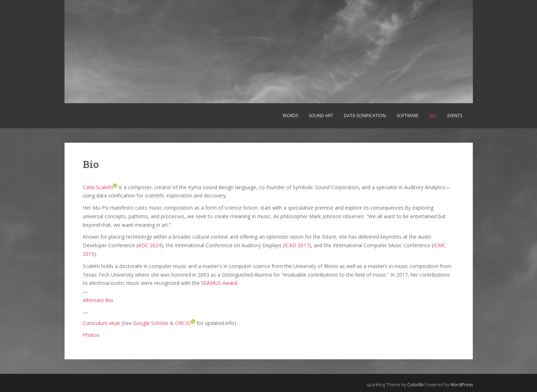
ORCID (183, 323)
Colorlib (416, 385)
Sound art (321, 116)
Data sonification (365, 116)
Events (455, 116)
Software (407, 116)
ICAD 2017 (297, 245)
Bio (433, 116)
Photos (91, 335)
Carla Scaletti (98, 187)
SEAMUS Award (219, 283)
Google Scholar (151, 323)
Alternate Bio (98, 300)
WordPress (462, 385)
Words (290, 116)
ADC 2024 (150, 245)
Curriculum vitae (101, 323)
